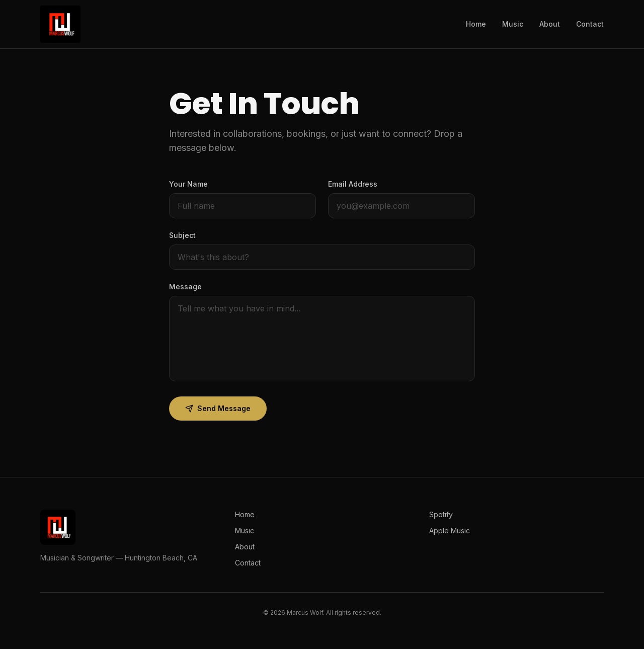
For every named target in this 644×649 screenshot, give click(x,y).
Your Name (188, 184)
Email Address (353, 184)
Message (185, 287)
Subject (182, 235)
